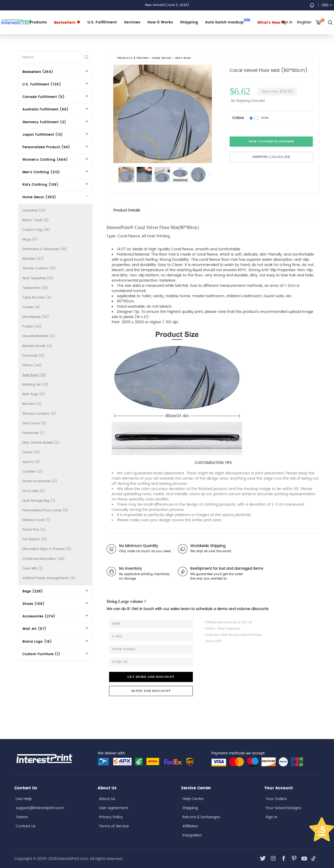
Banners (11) (32, 404)
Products (38, 22)
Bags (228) (33, 591)
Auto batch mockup (228, 22)
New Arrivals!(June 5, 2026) (167, 5)
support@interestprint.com (40, 808)
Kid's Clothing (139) (40, 185)
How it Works (160, 22)
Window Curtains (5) (39, 414)
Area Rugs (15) (34, 375)
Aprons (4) (31, 462)
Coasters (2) (32, 472)
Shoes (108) (34, 604)
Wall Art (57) (34, 629)
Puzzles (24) (32, 327)
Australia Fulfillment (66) (46, 110)
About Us (107, 799)
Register (304, 22)
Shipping (189, 22)
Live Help (24, 799)
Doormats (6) (33, 356)
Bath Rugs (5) (34, 394)
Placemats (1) (33, 433)
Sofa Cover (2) (34, 423)
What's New (271, 23)
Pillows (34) (32, 365)
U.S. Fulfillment (102, 22)
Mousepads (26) (36, 317)
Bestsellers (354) (38, 72)
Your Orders (276, 799)
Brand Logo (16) (37, 642)
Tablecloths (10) (35, 288)
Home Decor (162, 58)
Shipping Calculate (271, 157)
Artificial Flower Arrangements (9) (49, 578)
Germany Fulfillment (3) (44, 122)
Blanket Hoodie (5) (37, 346)
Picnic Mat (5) (34, 491)
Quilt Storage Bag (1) (39, 501)
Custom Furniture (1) (41, 654)
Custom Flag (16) (36, 230)
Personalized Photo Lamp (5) (45, 510)
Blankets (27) (33, 259)
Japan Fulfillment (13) (43, 135)
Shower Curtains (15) (39, 268)
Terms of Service (114, 826)
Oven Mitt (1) (33, 569)
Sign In (272, 817)
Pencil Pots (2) (34, 530)
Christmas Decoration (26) (44, 559)
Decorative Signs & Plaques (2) (47, 549)
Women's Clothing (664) (45, 160)
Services (132, 22)
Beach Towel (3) (36, 220)
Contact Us (26, 826)
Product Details (127, 210)
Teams (22, 817)
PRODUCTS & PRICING (133, 58)
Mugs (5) (30, 240)
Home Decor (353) (39, 197)
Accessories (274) (39, 616)
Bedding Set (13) (35, 385)
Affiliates (190, 826)
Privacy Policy (111, 817)
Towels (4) (31, 307)
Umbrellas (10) (34, 211)
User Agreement (114, 808)
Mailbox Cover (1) (36, 520)
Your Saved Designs (283, 808)
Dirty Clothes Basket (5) (41, 443)
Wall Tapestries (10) (38, 278)
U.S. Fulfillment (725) (42, 85)
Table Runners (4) (37, 298)
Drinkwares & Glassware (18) (45, 249)
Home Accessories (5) (40, 481)
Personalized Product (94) (46, 147)
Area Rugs (183, 58)
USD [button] (327, 5)
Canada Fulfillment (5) (44, 97)
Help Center (193, 799)
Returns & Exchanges (201, 817)
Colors (238, 118)
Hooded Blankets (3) (39, 336)
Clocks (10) (31, 452)
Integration (192, 835)
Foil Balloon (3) (35, 539)
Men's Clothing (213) (41, 172)
